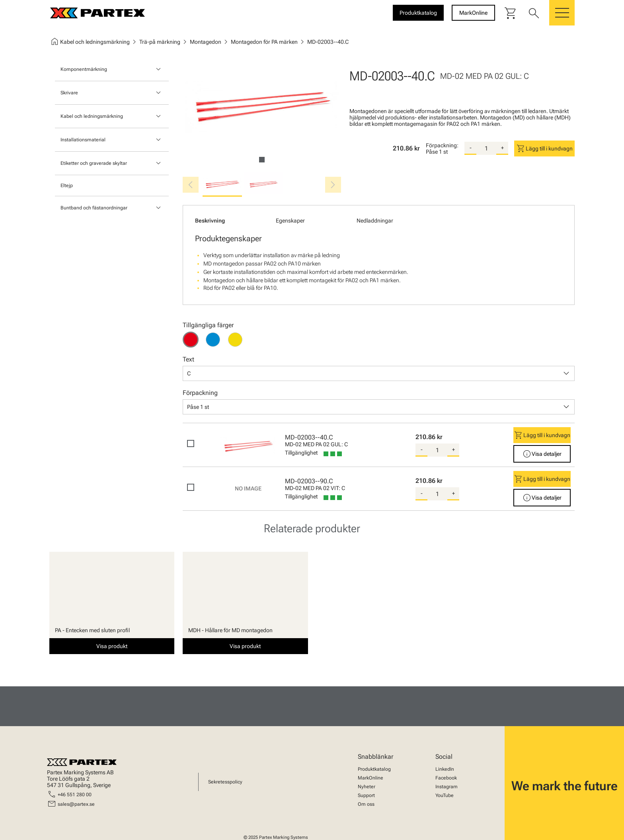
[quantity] (486, 148)
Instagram (447, 787)
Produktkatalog (374, 769)
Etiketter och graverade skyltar (94, 163)
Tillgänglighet (301, 453)
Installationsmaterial (83, 140)
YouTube (445, 795)
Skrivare (69, 93)
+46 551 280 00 (75, 795)
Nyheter (367, 787)
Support (366, 795)
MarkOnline (370, 778)
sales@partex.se (76, 804)
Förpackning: (442, 145)
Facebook (446, 778)
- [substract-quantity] (471, 148)
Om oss (366, 804)
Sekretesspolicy (225, 782)
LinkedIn (445, 769)
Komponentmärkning (84, 69)
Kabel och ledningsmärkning (92, 116)
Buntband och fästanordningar (94, 208)
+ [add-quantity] (502, 148)
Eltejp (67, 186)
